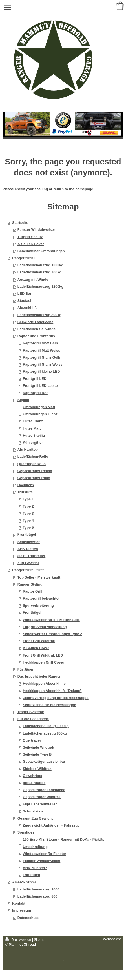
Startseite (20, 223)
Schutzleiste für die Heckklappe (49, 705)
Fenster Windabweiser (36, 230)
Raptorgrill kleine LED (41, 372)
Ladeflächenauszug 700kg (39, 272)
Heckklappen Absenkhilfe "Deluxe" (52, 691)
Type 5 (28, 528)
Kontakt (19, 903)
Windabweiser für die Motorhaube (51, 620)
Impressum (22, 910)
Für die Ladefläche (33, 719)
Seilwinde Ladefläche (35, 322)
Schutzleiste (33, 811)
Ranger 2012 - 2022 (28, 570)
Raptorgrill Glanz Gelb (42, 358)
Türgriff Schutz (30, 237)
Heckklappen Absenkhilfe (44, 684)
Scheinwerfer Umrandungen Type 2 (52, 634)
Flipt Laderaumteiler (40, 804)
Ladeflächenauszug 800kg (39, 315)
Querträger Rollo (32, 464)
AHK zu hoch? (35, 868)
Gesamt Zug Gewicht (35, 818)
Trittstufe (25, 492)
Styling (23, 400)
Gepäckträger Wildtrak (42, 797)
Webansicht (112, 939)
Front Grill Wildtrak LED (43, 655)
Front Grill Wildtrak (39, 641)
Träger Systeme (31, 712)
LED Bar (25, 294)
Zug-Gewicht (28, 563)
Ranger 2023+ (24, 258)
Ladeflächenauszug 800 (37, 896)
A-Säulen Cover (31, 244)
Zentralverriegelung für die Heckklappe (56, 698)
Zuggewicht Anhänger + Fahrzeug (51, 825)
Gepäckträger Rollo (34, 478)
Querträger (32, 740)
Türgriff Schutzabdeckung (45, 627)
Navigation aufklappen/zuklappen (63, 7)
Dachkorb (26, 485)
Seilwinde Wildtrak (38, 747)
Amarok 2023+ (24, 882)
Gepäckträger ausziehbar (44, 762)
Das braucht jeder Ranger (39, 677)
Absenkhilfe (27, 308)
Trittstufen (32, 875)
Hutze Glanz (33, 421)
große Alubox (34, 783)
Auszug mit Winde (33, 280)
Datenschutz (28, 918)
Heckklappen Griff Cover (44, 662)
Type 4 (28, 521)
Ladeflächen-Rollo (33, 457)
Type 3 (28, 514)
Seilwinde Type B (37, 754)
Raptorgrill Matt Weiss (42, 351)
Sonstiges (26, 832)
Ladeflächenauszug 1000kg (40, 265)
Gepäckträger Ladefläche (44, 790)
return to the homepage (73, 189)
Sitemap (40, 940)
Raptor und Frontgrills (36, 336)
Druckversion (19, 940)
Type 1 (28, 499)
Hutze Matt (32, 428)
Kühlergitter (33, 443)
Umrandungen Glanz (40, 414)
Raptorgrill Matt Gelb (40, 343)
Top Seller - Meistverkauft (39, 577)
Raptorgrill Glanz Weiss (43, 365)
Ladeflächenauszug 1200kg (40, 287)
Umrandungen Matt (39, 407)
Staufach (25, 301)
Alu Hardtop (28, 450)
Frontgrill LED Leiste (40, 386)
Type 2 (28, 506)
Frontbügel (27, 535)
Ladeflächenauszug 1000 (38, 889)
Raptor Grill (33, 591)
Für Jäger (26, 669)
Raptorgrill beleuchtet (41, 599)
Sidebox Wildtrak (37, 769)
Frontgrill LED (35, 379)
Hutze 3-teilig (34, 436)
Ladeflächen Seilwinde (37, 329)
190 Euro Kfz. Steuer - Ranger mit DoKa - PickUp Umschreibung (64, 843)
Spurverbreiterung (38, 606)
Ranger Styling (30, 584)
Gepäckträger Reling (35, 471)
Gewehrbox (33, 776)
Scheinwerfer (29, 542)
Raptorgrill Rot (35, 393)
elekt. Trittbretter (31, 556)
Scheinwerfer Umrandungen (41, 251)
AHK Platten (28, 549)
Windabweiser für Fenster (45, 854)
